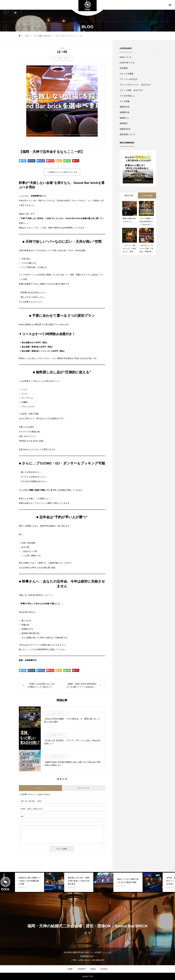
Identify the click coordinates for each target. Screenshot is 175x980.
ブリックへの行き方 (128, 79)
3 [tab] (140, 180)
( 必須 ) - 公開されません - (32, 809)
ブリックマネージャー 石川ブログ (135, 85)
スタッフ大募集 (127, 74)
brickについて (126, 57)
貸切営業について (127, 134)
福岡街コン (125, 118)
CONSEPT (82, 969)
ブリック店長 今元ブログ (62, 58)
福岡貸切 (124, 123)
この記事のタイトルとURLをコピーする (62, 172)
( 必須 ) (31, 801)
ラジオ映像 (125, 101)
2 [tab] (138, 180)
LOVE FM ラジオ (127, 63)
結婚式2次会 (125, 129)
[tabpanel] (138, 168)
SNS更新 (124, 68)
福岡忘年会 (125, 107)
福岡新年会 (125, 112)
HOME (70, 969)
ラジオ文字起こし (127, 96)
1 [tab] (136, 180)
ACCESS (104, 969)
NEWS (93, 969)
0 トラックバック (83, 788)
